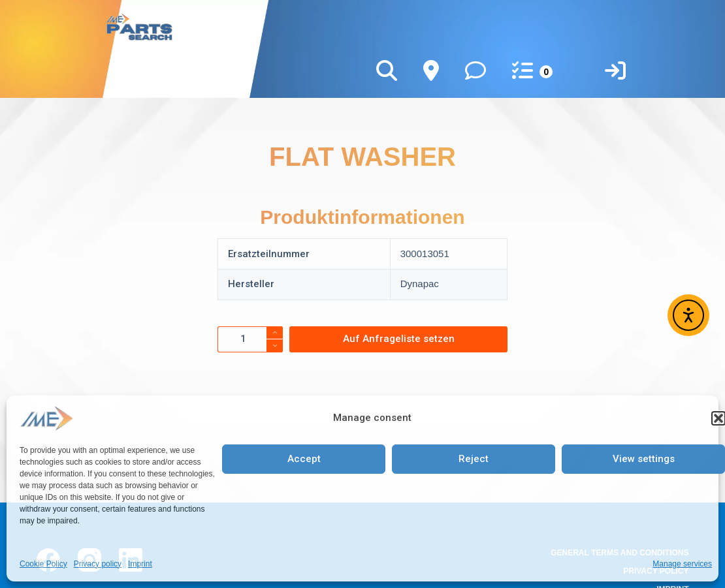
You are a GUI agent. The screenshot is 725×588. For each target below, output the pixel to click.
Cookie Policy (43, 564)
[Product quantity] (250, 339)
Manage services (682, 564)
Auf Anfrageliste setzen (399, 339)
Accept (304, 459)
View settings (644, 459)
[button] (718, 418)
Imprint (140, 564)
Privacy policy (98, 564)
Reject (474, 459)
